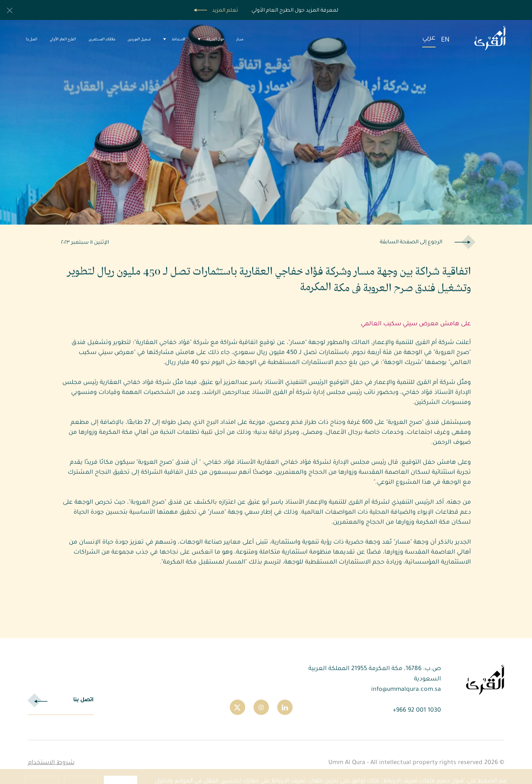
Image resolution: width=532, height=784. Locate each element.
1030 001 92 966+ (417, 710)
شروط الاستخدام (51, 762)
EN (445, 39)
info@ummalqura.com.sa (406, 689)
